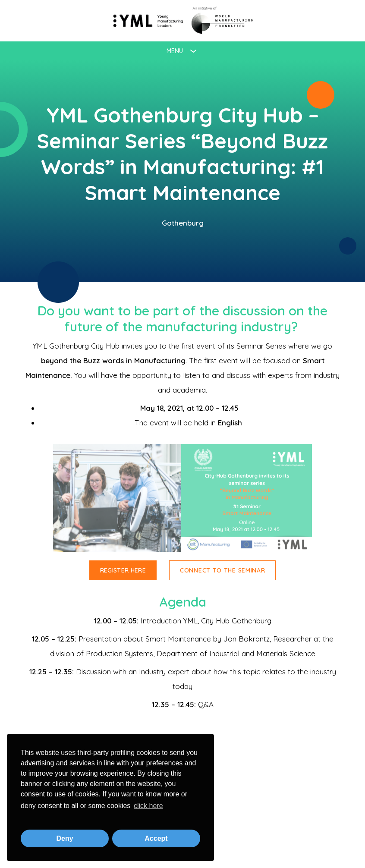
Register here (123, 570)
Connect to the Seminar (222, 570)
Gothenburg (183, 223)
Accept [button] (156, 838)
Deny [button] (65, 838)
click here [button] (148, 806)
